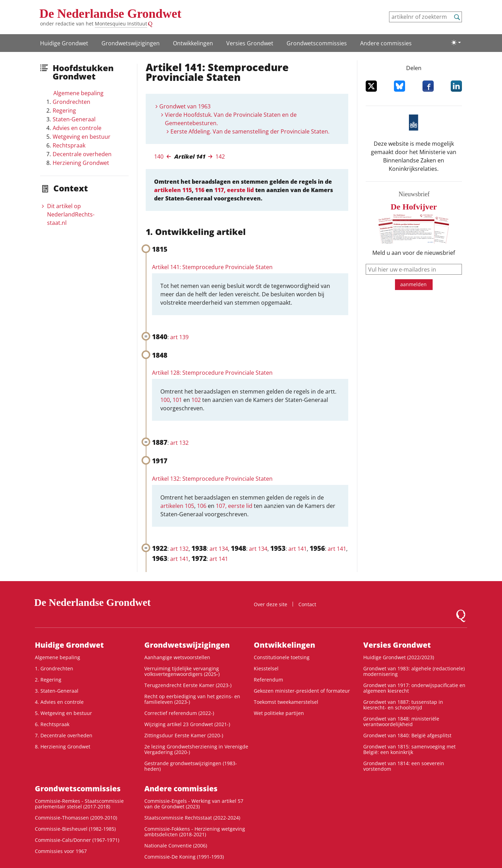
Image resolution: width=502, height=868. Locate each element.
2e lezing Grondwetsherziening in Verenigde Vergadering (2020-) (196, 749)
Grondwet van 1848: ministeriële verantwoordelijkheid (401, 721)
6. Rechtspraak (52, 724)
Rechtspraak (69, 145)
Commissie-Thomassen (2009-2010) (76, 818)
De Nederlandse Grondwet (110, 14)
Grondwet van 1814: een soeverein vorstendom (404, 766)
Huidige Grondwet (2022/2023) (399, 657)
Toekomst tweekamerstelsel (286, 702)
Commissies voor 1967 (61, 851)
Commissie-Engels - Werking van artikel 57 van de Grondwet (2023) (194, 804)
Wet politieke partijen (279, 713)
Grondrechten (71, 102)
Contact (307, 604)
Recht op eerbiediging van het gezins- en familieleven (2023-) (192, 699)
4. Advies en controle (59, 702)
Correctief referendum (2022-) (179, 713)
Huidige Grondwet (64, 43)
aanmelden (413, 284)
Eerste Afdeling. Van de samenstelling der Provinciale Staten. (250, 131)
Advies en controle (77, 128)
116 (200, 190)
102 (196, 400)
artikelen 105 (177, 506)
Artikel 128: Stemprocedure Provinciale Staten (212, 373)
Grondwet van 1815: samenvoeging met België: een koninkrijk (409, 749)
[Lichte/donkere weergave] (456, 43)
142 (220, 157)
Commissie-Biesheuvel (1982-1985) (75, 829)
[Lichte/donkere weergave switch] (456, 43)
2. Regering (48, 680)
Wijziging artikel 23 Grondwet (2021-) (187, 724)
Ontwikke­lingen (193, 43)
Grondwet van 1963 (185, 106)
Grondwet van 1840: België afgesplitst (407, 735)
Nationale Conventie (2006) (176, 846)
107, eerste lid (234, 506)
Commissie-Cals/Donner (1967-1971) (77, 840)
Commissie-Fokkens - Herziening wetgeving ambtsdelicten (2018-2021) (195, 832)
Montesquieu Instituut (121, 24)
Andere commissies (386, 43)
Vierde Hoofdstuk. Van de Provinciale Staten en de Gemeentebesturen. (231, 119)
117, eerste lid (234, 190)
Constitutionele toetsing (282, 657)
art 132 (179, 443)
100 (165, 400)
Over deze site (271, 604)
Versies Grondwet (250, 43)
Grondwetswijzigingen (131, 43)
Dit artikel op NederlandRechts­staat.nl (71, 214)
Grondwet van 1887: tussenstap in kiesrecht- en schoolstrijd (403, 705)
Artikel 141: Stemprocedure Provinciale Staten (212, 267)
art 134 (219, 549)
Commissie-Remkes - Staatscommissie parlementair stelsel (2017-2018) (79, 804)
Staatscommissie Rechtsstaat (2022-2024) (192, 818)
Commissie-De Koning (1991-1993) (184, 857)
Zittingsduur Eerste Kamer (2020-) (184, 735)
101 (177, 400)
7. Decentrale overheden (64, 735)
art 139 (179, 337)
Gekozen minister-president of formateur (302, 691)
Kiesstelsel (266, 668)
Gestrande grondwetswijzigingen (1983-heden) (191, 766)
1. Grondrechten (54, 668)
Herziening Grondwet (81, 163)
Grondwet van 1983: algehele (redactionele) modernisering (414, 671)
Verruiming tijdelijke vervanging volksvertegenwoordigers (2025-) (182, 671)
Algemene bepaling (78, 93)
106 (202, 506)
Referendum (268, 680)
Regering (64, 111)
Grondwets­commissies (317, 43)
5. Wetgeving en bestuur (63, 713)
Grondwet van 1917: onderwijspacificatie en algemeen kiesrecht (414, 688)
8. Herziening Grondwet (63, 747)
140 (159, 157)
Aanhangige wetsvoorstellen (177, 657)
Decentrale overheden (82, 154)
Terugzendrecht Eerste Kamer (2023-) (188, 685)
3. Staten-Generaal (57, 691)
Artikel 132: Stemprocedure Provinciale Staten (212, 479)
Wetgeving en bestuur (82, 137)
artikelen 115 (173, 190)
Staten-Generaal (74, 119)
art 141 (298, 549)
